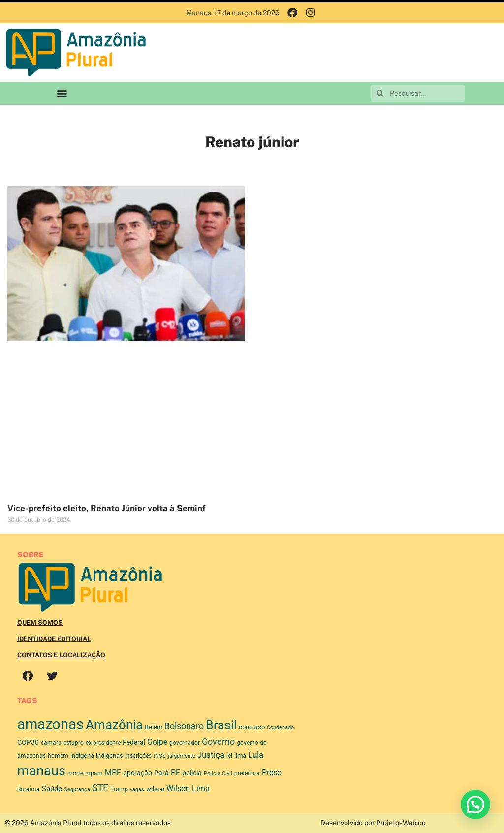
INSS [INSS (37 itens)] (160, 756)
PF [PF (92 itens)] (175, 773)
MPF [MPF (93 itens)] (113, 773)
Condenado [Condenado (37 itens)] (280, 727)
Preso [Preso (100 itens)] (272, 773)
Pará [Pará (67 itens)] (161, 773)
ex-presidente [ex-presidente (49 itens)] (103, 743)
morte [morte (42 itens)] (75, 773)
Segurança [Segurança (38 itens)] (77, 789)
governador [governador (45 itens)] (185, 743)
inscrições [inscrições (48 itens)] (138, 756)
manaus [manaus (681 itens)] (41, 771)
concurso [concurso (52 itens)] (252, 727)
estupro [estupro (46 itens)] (74, 743)
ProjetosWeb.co (401, 823)
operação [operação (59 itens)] (138, 773)
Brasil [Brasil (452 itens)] (221, 725)
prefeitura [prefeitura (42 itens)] (247, 773)
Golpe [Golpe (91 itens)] (157, 742)
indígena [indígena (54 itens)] (82, 755)
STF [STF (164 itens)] (100, 788)
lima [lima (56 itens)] (240, 755)
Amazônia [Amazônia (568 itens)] (114, 725)
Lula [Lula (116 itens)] (256, 755)
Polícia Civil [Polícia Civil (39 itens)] (218, 774)
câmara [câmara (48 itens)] (51, 743)
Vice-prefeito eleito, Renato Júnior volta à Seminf (107, 508)
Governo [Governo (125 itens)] (218, 742)
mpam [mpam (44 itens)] (94, 773)
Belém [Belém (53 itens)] (154, 727)
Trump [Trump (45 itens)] (119, 789)
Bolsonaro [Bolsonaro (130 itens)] (184, 726)
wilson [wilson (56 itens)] (155, 789)
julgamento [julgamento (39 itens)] (182, 756)
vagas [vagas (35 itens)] (137, 789)
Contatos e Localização (61, 655)
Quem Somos (40, 623)
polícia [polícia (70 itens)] (192, 773)
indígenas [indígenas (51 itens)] (110, 755)
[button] (62, 93)
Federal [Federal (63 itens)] (134, 742)
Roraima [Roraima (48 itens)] (29, 789)
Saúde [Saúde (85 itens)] (52, 789)
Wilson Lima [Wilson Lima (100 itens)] (188, 788)
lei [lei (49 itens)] (229, 755)
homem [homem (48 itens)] (58, 756)
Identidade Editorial (54, 639)
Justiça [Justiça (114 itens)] (211, 755)
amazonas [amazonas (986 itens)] (50, 724)
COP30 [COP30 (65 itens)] (28, 742)
